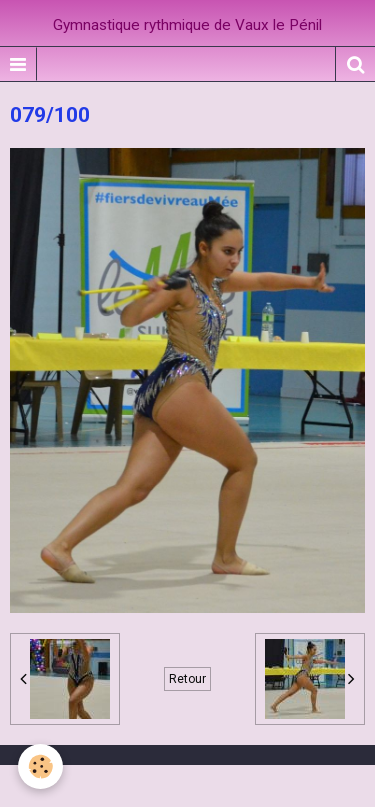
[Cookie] (40, 766)
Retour (187, 679)
